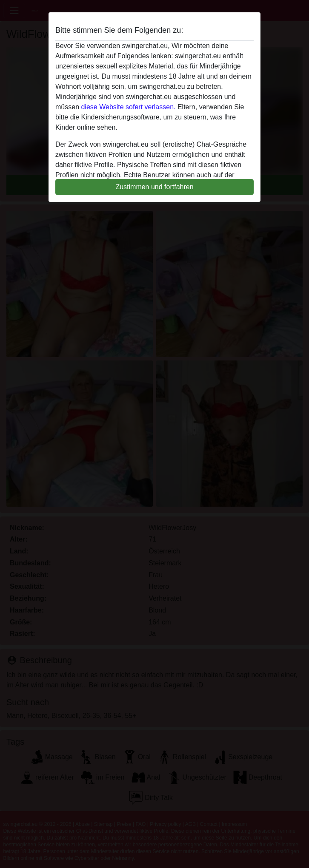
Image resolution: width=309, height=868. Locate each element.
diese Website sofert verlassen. (128, 107)
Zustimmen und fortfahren (154, 187)
